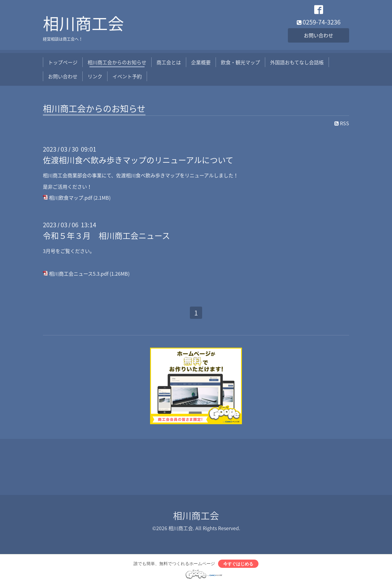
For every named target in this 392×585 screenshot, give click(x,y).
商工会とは (169, 62)
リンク (95, 76)
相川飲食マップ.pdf (71, 198)
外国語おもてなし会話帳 (297, 62)
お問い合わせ (318, 35)
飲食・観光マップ (240, 62)
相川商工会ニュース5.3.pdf (79, 274)
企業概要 (201, 62)
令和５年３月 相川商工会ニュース (106, 236)
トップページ (63, 62)
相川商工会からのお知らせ (117, 62)
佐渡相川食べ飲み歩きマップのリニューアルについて (138, 160)
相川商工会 (83, 23)
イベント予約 (127, 76)
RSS (342, 123)
